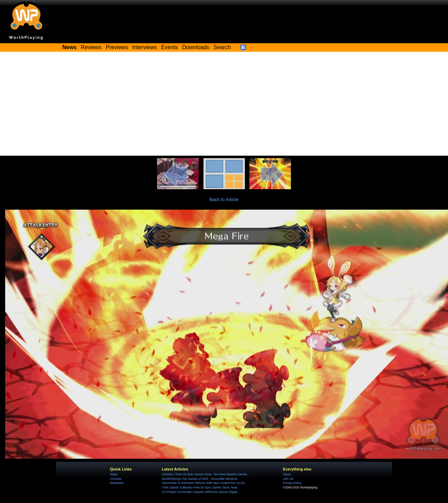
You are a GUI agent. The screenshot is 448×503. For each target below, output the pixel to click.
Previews (117, 47)
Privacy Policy (292, 483)
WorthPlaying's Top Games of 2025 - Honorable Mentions (200, 479)
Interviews (144, 47)
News (114, 474)
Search (222, 47)
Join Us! (288, 479)
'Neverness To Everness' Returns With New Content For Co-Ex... (204, 483)
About (287, 474)
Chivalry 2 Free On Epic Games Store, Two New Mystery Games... (206, 474)
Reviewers (117, 483)
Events (170, 47)
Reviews (91, 47)
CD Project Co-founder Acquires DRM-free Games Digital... (201, 492)
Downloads (196, 47)
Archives (116, 479)
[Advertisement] (224, 104)
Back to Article (224, 199)
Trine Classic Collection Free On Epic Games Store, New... (201, 487)
